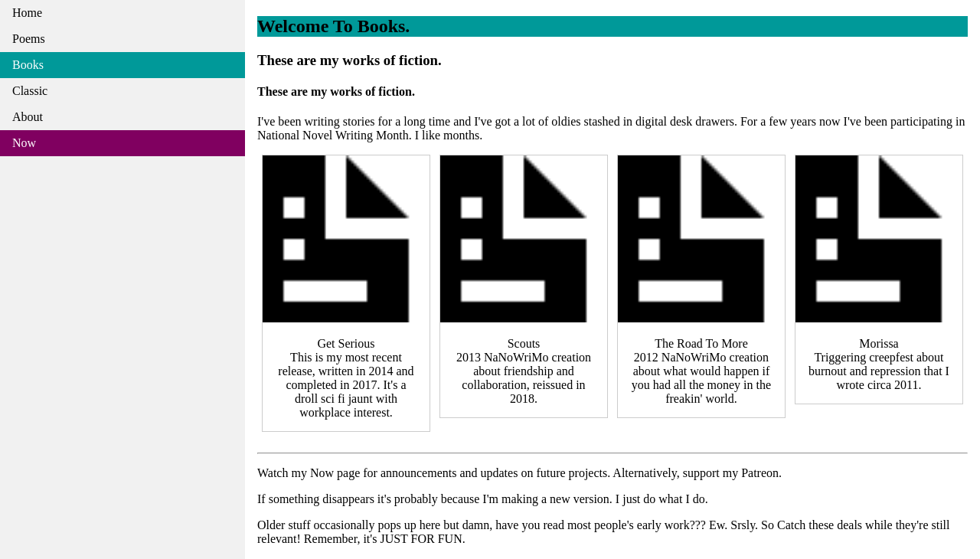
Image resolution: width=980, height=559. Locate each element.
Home (27, 13)
